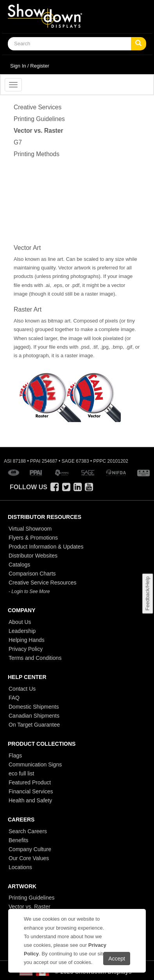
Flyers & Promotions (33, 538)
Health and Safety (30, 800)
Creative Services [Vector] (38, 107)
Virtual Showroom (30, 529)
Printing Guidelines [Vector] (39, 119)
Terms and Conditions (35, 658)
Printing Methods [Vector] (37, 154)
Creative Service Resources (43, 583)
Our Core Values (29, 858)
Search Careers (28, 831)
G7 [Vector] (18, 142)
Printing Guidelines (32, 898)
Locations (20, 867)
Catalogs (19, 565)
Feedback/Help (147, 593)
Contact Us (22, 689)
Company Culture (30, 849)
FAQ (14, 698)
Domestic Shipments (34, 707)
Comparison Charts (32, 574)
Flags (15, 755)
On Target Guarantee (34, 725)
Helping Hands (27, 640)
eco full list (21, 773)
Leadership (22, 631)
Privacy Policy (26, 649)
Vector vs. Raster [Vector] (38, 131)
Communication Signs (35, 764)
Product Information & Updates (46, 547)
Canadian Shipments (34, 716)
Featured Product (30, 782)
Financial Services (31, 791)
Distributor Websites (33, 556)
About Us (20, 622)
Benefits (19, 840)
